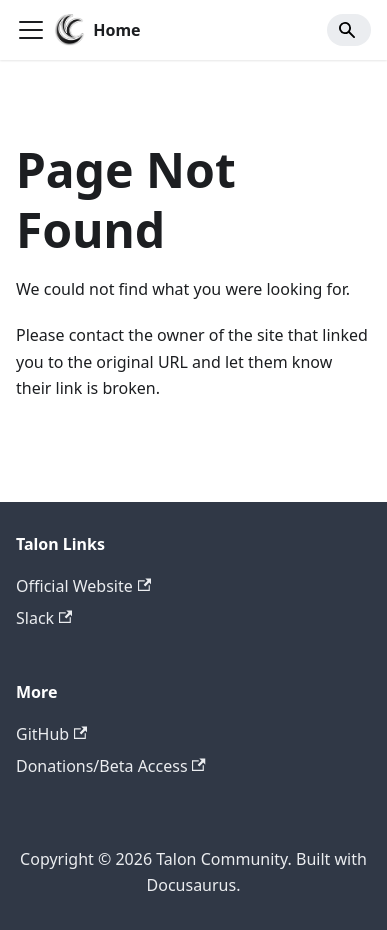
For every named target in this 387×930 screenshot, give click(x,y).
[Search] (349, 30)
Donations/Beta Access (111, 766)
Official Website (83, 586)
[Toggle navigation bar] (31, 30)
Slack (44, 618)
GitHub (51, 734)
